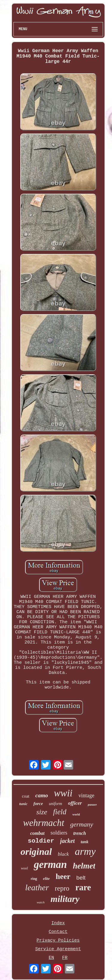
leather (37, 887)
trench (80, 833)
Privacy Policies (58, 941)
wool (24, 868)
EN (51, 958)
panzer (92, 804)
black (63, 854)
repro (62, 888)
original (36, 852)
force (38, 804)
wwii (63, 793)
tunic (23, 804)
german (50, 865)
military (65, 899)
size (42, 812)
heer (63, 876)
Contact (58, 932)
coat (26, 796)
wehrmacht (44, 823)
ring (34, 879)
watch (41, 902)
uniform (56, 804)
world (76, 814)
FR (65, 958)
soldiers (59, 833)
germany (82, 824)
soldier (41, 841)
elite (46, 879)
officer (75, 803)
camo (42, 795)
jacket (67, 841)
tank (85, 842)
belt (81, 878)
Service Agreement (58, 949)
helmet (84, 866)
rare (83, 887)
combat (37, 833)
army (85, 851)
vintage (86, 796)
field (60, 812)
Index (58, 923)
